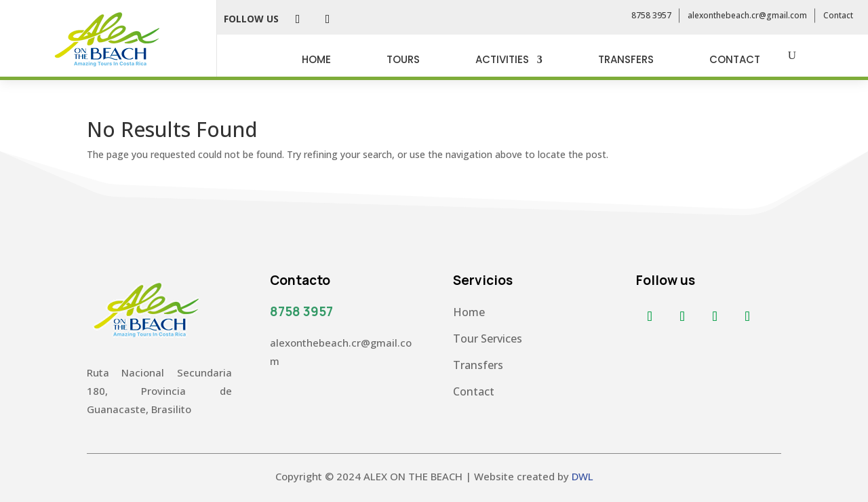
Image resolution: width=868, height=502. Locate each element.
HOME (316, 59)
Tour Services (488, 339)
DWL (583, 476)
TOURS (403, 59)
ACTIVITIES (502, 59)
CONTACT (735, 59)
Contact (838, 15)
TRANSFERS (626, 59)
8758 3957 (651, 15)
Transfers (478, 365)
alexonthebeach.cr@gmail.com (747, 15)
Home (469, 312)
